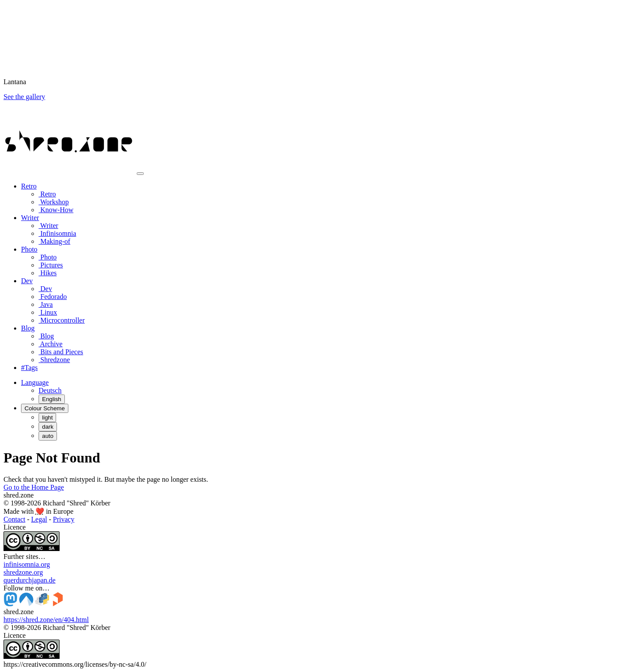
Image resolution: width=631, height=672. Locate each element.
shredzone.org (23, 572)
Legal (39, 519)
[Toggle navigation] (140, 174)
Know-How (56, 210)
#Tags (29, 368)
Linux (48, 312)
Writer (48, 226)
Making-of (54, 241)
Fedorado (53, 297)
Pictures (51, 265)
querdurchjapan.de (30, 580)
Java (46, 304)
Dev (45, 289)
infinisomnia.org (27, 564)
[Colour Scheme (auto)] (45, 408)
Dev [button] (27, 281)
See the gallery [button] (24, 97)
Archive (51, 344)
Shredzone (54, 360)
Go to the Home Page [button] (34, 487)
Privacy (64, 519)
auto (48, 436)
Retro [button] (29, 186)
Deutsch (50, 390)
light (47, 418)
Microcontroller (62, 320)
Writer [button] (30, 218)
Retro (47, 194)
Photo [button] (29, 249)
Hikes (48, 273)
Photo (48, 257)
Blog (46, 336)
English (52, 399)
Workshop (54, 202)
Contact (14, 519)
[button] (35, 382)
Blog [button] (28, 328)
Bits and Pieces (61, 352)
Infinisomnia (57, 233)
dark (48, 427)
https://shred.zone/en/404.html (46, 620)
